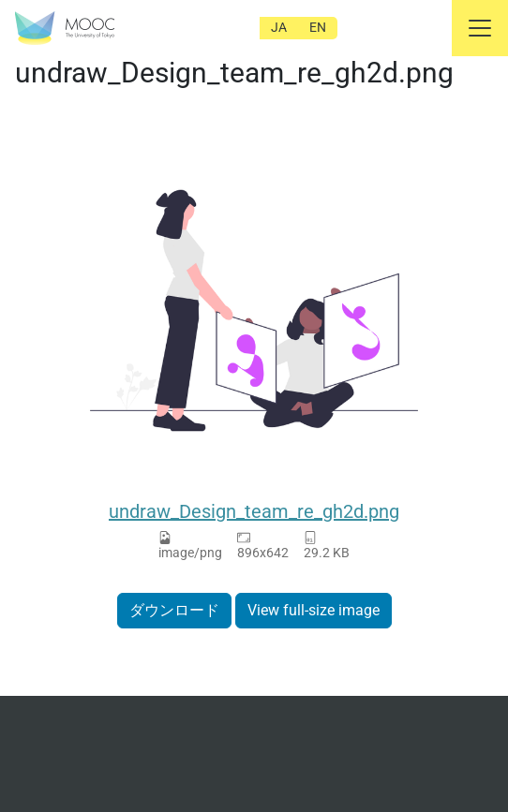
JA (279, 27)
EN (318, 27)
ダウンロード (174, 610)
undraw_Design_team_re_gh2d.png (254, 511)
